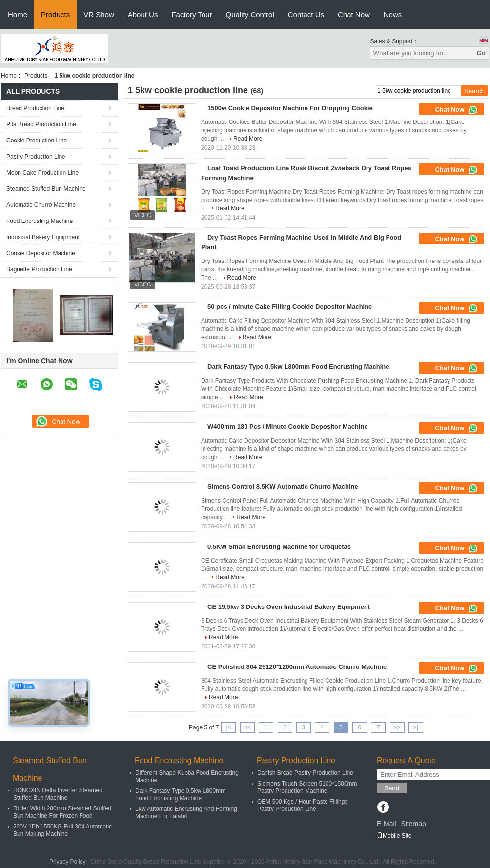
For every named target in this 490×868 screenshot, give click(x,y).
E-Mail (387, 824)
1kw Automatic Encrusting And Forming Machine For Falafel (186, 813)
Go (481, 53)
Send (392, 788)
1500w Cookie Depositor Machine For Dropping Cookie (290, 108)
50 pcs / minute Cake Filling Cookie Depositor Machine (290, 307)
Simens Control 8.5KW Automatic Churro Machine (283, 487)
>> (397, 727)
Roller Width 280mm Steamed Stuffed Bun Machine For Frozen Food (62, 812)
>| (416, 727)
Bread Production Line (35, 108)
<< (247, 727)
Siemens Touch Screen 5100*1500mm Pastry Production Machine (307, 787)
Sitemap (413, 824)
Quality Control (250, 14)
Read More (248, 139)
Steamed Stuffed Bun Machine (46, 189)
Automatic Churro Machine (41, 205)
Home (18, 14)
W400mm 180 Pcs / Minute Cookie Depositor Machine (288, 427)
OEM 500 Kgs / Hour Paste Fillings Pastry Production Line (302, 805)
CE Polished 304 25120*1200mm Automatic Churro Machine (297, 667)
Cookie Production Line (37, 141)
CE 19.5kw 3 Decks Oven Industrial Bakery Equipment (289, 607)
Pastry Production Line (36, 157)
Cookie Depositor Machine (41, 253)
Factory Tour (192, 14)
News (393, 14)
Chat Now (354, 14)
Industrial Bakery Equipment (43, 237)
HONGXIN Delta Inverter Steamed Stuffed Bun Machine (58, 794)
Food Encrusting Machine (40, 221)
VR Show (99, 14)
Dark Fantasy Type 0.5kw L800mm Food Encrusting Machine (298, 367)
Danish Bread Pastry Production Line (305, 773)
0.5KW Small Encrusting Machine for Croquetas (279, 547)
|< (228, 727)
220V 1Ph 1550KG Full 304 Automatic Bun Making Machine (62, 830)
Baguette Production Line (39, 269)
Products (55, 14)
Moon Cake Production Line (42, 173)
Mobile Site (394, 836)
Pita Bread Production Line (41, 124)
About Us (143, 14)
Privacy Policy (68, 862)
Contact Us (306, 14)
